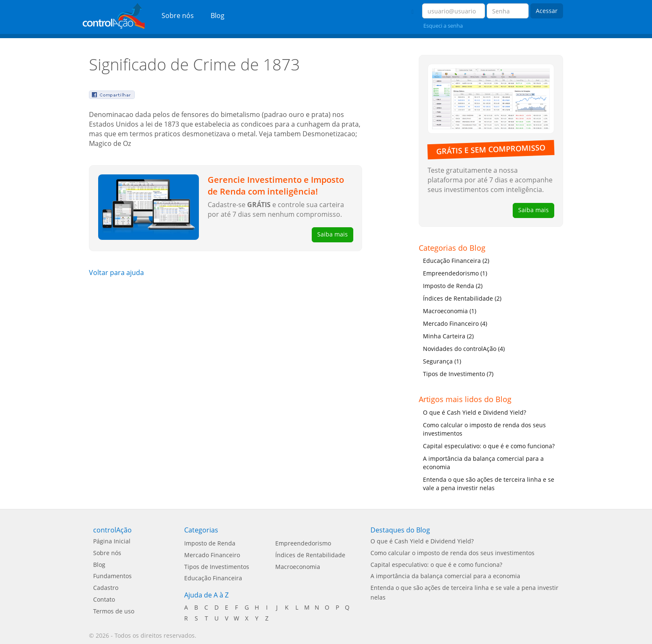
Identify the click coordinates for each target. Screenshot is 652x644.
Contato (104, 599)
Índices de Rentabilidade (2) (462, 298)
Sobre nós (178, 16)
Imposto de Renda (210, 543)
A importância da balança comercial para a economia (483, 463)
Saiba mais (333, 234)
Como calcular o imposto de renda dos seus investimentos (484, 429)
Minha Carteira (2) (448, 336)
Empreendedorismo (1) (455, 273)
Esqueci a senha (443, 26)
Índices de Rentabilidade (310, 555)
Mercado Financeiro (212, 555)
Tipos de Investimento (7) (458, 374)
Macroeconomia (298, 567)
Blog (218, 16)
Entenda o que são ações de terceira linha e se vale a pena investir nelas (489, 484)
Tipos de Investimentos (217, 567)
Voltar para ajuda (116, 273)
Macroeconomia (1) (450, 311)
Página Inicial (112, 541)
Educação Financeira (213, 578)
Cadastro (106, 588)
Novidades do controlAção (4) (464, 349)
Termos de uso (114, 611)
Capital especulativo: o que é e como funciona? (489, 446)
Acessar (547, 11)
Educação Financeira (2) (456, 261)
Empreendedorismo (303, 543)
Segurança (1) (442, 361)
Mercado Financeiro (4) (455, 323)
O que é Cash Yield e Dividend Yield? (475, 412)
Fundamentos (112, 576)
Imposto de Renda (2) (453, 286)
